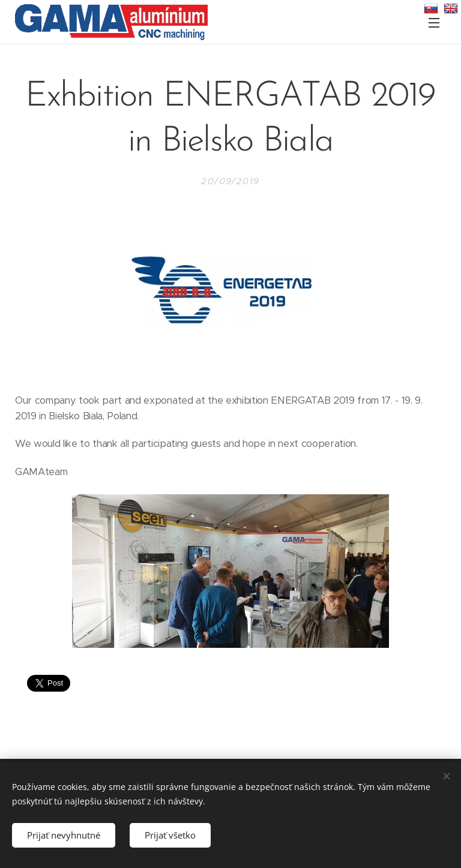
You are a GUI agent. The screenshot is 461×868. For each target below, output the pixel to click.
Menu (434, 23)
